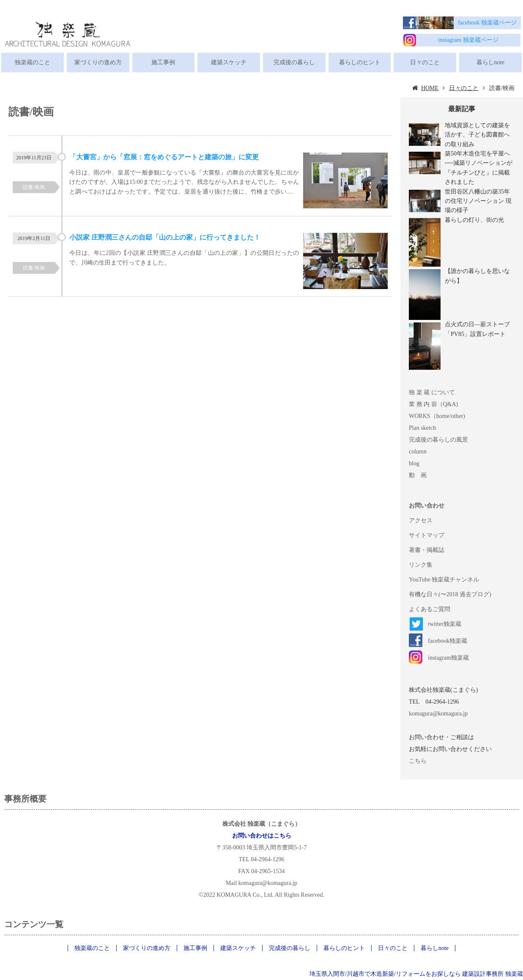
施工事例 (163, 62)
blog (414, 463)
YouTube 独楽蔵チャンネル (444, 580)
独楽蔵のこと (33, 62)
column (418, 452)
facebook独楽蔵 (448, 641)
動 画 (418, 475)
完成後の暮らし (294, 62)
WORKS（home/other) (437, 416)
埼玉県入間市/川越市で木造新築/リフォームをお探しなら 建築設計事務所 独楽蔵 (416, 974)
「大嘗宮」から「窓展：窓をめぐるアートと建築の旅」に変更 (164, 157)
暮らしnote (490, 62)
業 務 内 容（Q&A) (433, 404)
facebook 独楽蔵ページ (487, 23)
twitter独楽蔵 (445, 624)
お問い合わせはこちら (262, 836)
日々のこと (425, 62)
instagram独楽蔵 (448, 658)
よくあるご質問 (430, 609)
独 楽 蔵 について (432, 392)
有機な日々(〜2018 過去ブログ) (450, 594)
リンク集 (421, 565)
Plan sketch (422, 428)
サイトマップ (427, 535)
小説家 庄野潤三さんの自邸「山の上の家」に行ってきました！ (165, 237)
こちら (418, 761)
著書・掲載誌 (427, 550)
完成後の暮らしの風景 (438, 440)
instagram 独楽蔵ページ (468, 40)
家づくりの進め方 (98, 62)
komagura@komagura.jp (438, 714)
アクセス (421, 520)
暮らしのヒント (360, 62)
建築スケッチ (229, 62)
